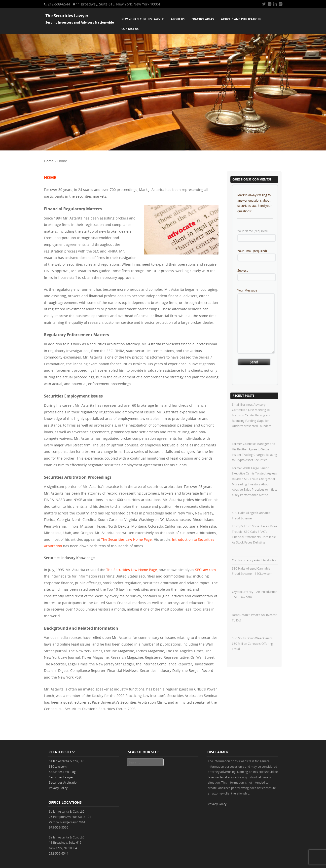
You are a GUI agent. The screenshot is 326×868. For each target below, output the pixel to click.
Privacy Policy (58, 788)
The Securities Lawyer (67, 16)
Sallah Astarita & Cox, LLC (67, 761)
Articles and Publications (241, 19)
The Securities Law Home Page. (127, 539)
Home (49, 161)
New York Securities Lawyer (143, 19)
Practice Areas (203, 19)
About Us (178, 19)
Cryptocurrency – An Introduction (255, 560)
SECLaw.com (205, 570)
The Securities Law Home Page (132, 570)
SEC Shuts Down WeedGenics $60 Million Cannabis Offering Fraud (252, 643)
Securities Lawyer (61, 777)
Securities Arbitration (64, 782)
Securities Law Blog (62, 772)
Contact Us (130, 29)
